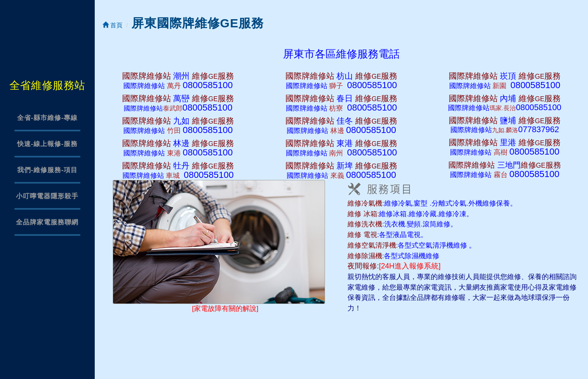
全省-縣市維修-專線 (48, 118)
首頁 (112, 25)
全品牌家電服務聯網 (47, 222)
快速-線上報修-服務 (48, 144)
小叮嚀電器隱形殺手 (47, 196)
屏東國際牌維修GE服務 (198, 23)
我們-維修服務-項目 (48, 170)
